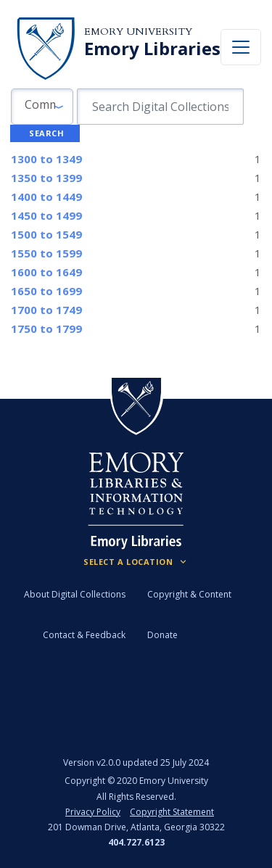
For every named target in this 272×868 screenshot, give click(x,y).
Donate (162, 635)
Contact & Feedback (84, 635)
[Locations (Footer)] (136, 562)
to (46, 159)
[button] (42, 107)
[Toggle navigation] (241, 47)
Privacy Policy (93, 812)
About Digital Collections (75, 594)
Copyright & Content (189, 594)
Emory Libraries (152, 49)
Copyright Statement (172, 812)
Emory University (138, 32)
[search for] (160, 107)
